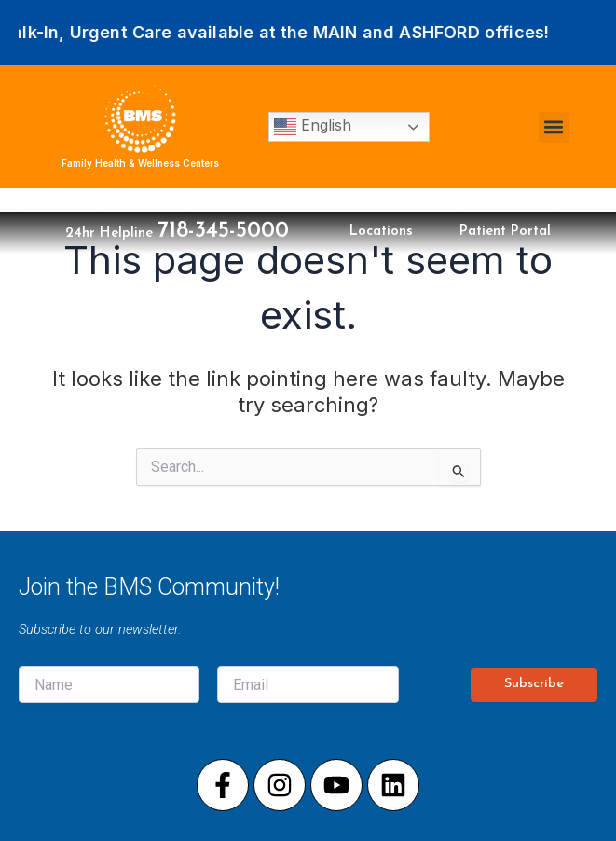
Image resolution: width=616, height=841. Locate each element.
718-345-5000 (223, 231)
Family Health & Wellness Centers (140, 163)
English (313, 127)
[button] (554, 127)
